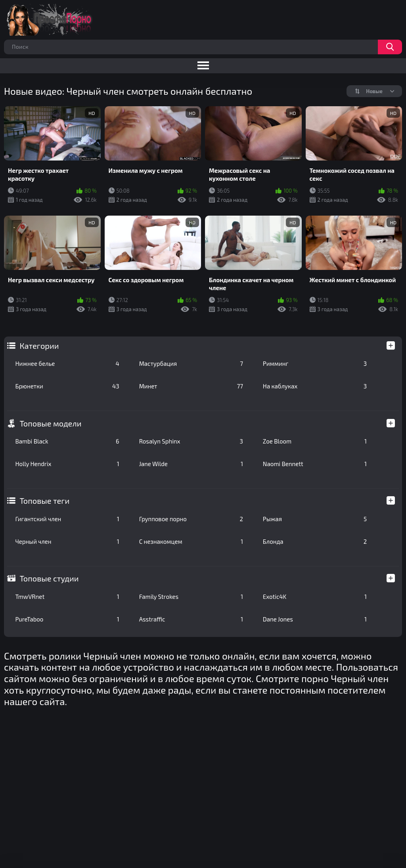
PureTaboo (67, 619)
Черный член (67, 541)
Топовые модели (50, 423)
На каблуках (315, 386)
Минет (191, 386)
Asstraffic (191, 619)
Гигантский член (67, 519)
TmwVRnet (67, 597)
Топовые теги (44, 501)
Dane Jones (315, 619)
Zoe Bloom (315, 441)
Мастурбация (191, 363)
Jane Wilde (191, 464)
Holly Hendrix (67, 464)
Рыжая (315, 519)
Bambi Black (67, 441)
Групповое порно (191, 519)
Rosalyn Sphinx (191, 441)
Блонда (315, 541)
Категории (39, 346)
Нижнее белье (67, 363)
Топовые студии (49, 578)
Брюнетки (67, 386)
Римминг (315, 363)
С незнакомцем (191, 541)
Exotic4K (315, 597)
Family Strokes (191, 597)
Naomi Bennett (315, 464)
